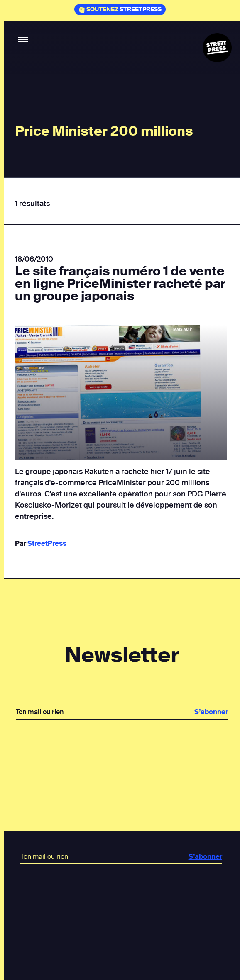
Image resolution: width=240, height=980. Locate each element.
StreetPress (47, 543)
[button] (23, 40)
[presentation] (122, 748)
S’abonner (211, 712)
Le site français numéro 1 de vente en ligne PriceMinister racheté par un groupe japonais (120, 284)
